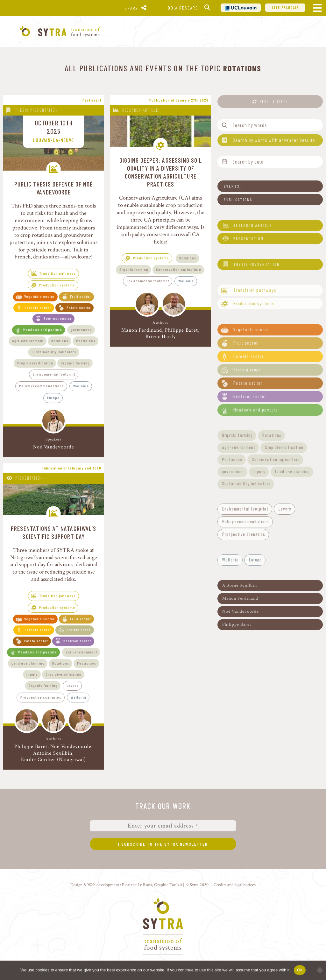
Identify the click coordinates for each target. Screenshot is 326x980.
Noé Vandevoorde (54, 447)
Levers (73, 685)
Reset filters (274, 102)
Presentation (29, 478)
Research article (140, 110)
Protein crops (79, 630)
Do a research (184, 8)
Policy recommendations (42, 386)
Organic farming (75, 363)
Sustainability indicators (54, 352)
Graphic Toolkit (168, 885)
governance (81, 329)
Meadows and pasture (43, 329)
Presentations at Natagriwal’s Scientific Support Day (53, 532)
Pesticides (86, 341)
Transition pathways (58, 273)
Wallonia (81, 386)
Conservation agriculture (179, 269)
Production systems (57, 285)
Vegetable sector (39, 296)
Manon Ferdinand (142, 330)
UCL (241, 7)
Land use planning (28, 663)
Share (131, 8)
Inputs (32, 674)
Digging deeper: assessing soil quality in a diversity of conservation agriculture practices (161, 172)
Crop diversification (35, 363)
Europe (53, 398)
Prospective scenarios (41, 697)
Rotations (60, 341)
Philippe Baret (181, 330)
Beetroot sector (58, 318)
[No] (318, 970)
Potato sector (79, 307)
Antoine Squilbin (53, 753)
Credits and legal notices (235, 885)
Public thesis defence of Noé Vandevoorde (54, 188)
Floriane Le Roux (137, 885)
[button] (270, 186)
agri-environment (28, 341)
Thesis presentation (37, 110)
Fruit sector (81, 296)
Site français (285, 7)
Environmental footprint (54, 374)
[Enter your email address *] (163, 826)
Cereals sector (38, 307)
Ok (300, 970)
